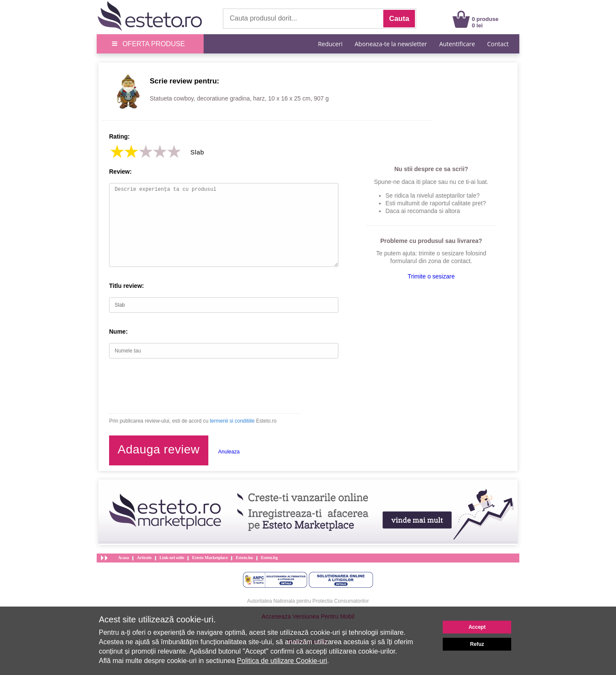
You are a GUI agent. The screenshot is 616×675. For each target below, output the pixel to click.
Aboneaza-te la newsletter (391, 44)
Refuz (477, 644)
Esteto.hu (244, 558)
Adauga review (159, 449)
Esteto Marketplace (210, 558)
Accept (477, 627)
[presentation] (174, 386)
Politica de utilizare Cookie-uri (282, 661)
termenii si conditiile (232, 421)
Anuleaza (229, 452)
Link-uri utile (172, 558)
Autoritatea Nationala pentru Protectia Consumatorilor (308, 601)
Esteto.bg (269, 558)
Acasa (124, 558)
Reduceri (330, 44)
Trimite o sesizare (431, 276)
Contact (498, 44)
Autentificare (457, 44)
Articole (144, 558)
